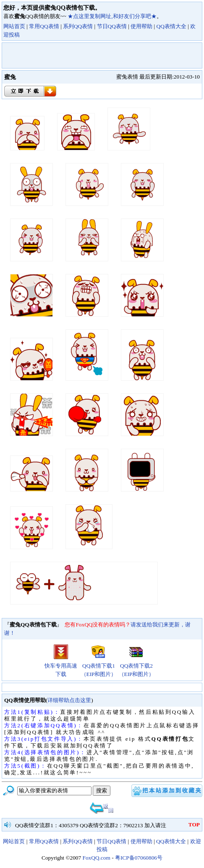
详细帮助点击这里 (69, 700)
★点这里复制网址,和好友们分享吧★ (112, 16)
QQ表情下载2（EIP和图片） (137, 667)
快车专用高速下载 (61, 667)
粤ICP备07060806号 (139, 858)
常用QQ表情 (44, 26)
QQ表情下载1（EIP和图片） (99, 667)
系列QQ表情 (78, 26)
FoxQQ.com (97, 858)
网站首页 (14, 26)
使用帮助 (141, 26)
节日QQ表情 (112, 26)
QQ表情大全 (171, 26)
